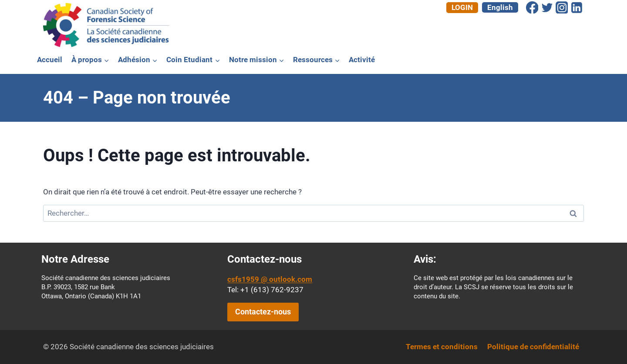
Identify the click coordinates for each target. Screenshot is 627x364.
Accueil (50, 60)
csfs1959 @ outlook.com (270, 279)
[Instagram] (562, 7)
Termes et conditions (442, 347)
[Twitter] (547, 7)
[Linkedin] (576, 7)
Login (462, 7)
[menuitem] (500, 7)
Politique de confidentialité (533, 347)
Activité (362, 60)
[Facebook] (532, 7)
